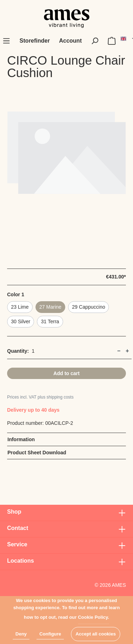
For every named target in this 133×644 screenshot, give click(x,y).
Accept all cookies (96, 634)
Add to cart (67, 373)
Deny (21, 634)
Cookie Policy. (94, 617)
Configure (50, 634)
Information (21, 439)
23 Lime (20, 307)
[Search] (95, 41)
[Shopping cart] (112, 41)
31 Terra (50, 321)
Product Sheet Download (37, 453)
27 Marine (50, 307)
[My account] (70, 41)
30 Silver (21, 321)
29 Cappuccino (88, 307)
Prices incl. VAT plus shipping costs (40, 397)
